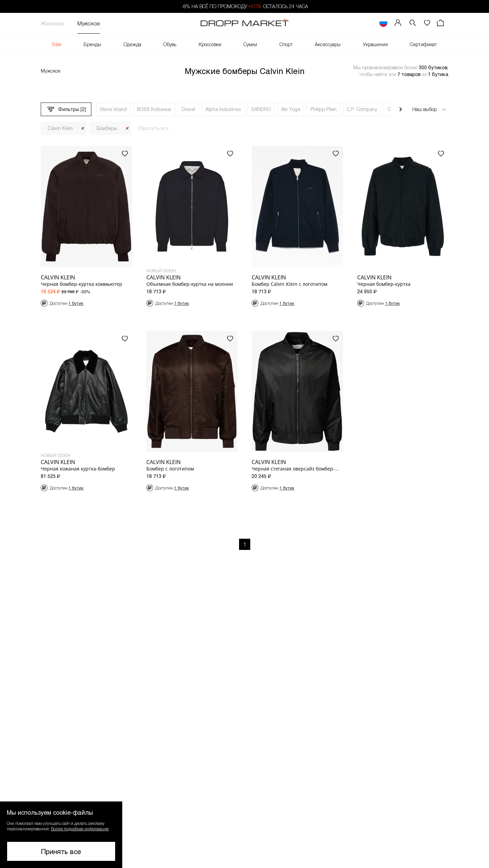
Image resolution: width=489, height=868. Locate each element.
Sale (57, 44)
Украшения (375, 44)
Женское (52, 23)
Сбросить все (153, 128)
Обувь (170, 44)
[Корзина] (441, 23)
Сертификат (423, 44)
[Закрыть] (83, 128)
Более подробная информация (80, 829)
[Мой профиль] (398, 23)
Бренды (92, 44)
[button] (413, 23)
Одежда (132, 44)
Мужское (89, 23)
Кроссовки (210, 44)
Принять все (61, 851)
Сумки (250, 44)
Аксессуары (328, 44)
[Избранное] (427, 23)
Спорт (286, 44)
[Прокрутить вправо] (401, 109)
